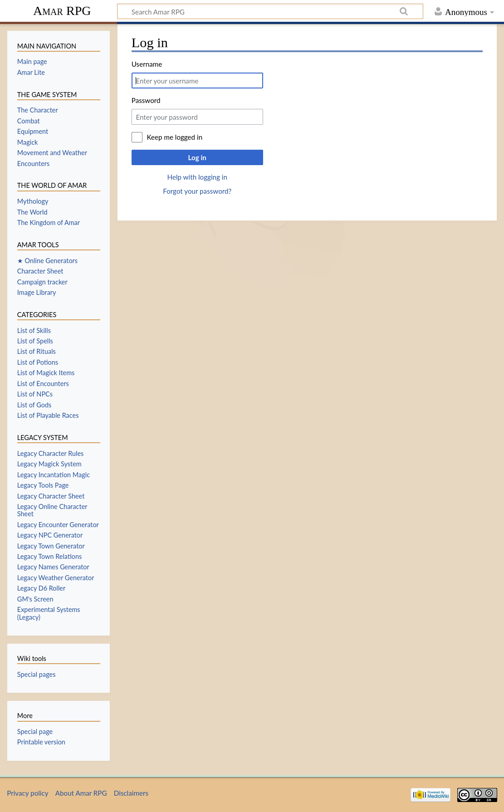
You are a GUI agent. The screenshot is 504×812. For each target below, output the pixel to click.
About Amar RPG (81, 793)
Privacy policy (27, 793)
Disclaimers (131, 793)
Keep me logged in (174, 137)
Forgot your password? (197, 191)
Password (146, 100)
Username (147, 64)
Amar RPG (62, 11)
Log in (197, 157)
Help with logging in (197, 177)
